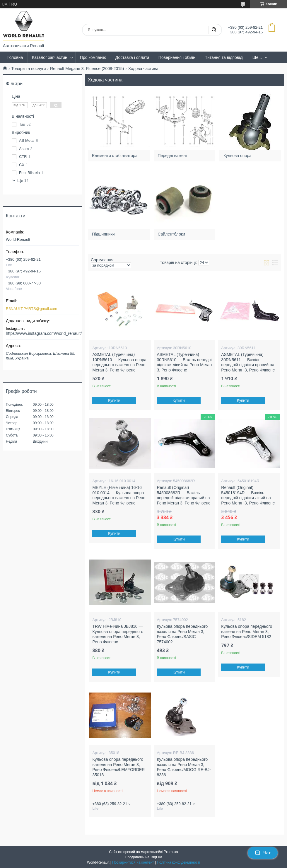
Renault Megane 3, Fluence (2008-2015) (87, 69)
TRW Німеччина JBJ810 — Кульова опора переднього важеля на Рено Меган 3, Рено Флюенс (118, 634)
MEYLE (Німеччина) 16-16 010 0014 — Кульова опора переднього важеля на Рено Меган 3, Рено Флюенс (119, 495)
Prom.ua (171, 852)
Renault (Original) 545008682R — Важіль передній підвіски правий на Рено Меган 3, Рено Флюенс (183, 495)
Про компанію (93, 57)
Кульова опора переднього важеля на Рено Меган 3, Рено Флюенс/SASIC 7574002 (182, 634)
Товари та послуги (28, 69)
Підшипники (103, 234)
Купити (115, 400)
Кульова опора (238, 156)
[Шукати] (214, 30)
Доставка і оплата (132, 57)
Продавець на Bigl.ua (143, 857)
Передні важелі (172, 156)
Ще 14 (23, 181)
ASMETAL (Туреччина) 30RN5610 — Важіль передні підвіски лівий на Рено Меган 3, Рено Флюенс (184, 362)
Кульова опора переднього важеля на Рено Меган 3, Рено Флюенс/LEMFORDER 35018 (118, 767)
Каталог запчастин (50, 57)
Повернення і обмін (177, 57)
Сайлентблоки (171, 234)
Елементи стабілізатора (115, 156)
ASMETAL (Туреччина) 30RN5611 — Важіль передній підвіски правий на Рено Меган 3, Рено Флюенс (248, 362)
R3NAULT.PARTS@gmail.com (31, 309)
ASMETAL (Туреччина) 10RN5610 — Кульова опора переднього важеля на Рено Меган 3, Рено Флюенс (119, 362)
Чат (263, 853)
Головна (15, 57)
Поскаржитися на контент (133, 862)
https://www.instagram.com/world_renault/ (44, 333)
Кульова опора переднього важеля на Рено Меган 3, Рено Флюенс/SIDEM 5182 (247, 631)
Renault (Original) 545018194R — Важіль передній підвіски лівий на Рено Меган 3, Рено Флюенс (248, 495)
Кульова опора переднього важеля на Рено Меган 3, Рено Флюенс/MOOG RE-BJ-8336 (184, 767)
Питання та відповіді (224, 57)
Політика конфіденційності (178, 862)
